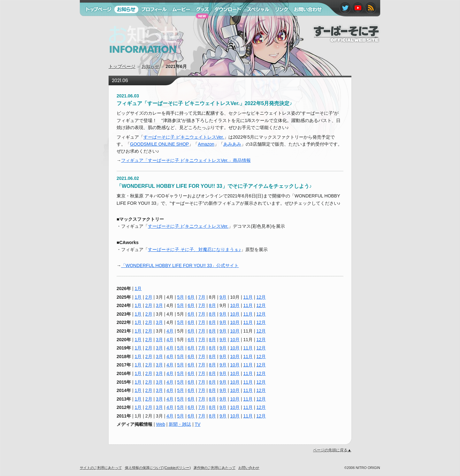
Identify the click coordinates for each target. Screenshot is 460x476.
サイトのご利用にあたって (101, 468)
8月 (212, 305)
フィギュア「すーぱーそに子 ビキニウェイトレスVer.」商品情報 (186, 160)
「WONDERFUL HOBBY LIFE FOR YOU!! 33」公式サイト (180, 265)
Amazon (206, 144)
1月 (138, 288)
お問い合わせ (304, 22)
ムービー (178, 22)
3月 (159, 305)
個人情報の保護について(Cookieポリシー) (158, 468)
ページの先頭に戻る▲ (332, 450)
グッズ (199, 22)
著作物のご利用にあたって (215, 468)
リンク (279, 22)
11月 (248, 297)
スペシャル (255, 22)
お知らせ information (130, 59)
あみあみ (232, 144)
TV (198, 424)
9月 (223, 297)
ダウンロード (226, 22)
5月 (180, 297)
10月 (235, 305)
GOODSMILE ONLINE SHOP (159, 144)
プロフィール (152, 22)
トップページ (122, 66)
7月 (202, 297)
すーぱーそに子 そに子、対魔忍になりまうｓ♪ (194, 250)
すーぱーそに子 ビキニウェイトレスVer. (184, 137)
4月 (170, 331)
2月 (149, 297)
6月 (191, 297)
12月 (261, 297)
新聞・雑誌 (180, 424)
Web (161, 424)
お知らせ (150, 66)
